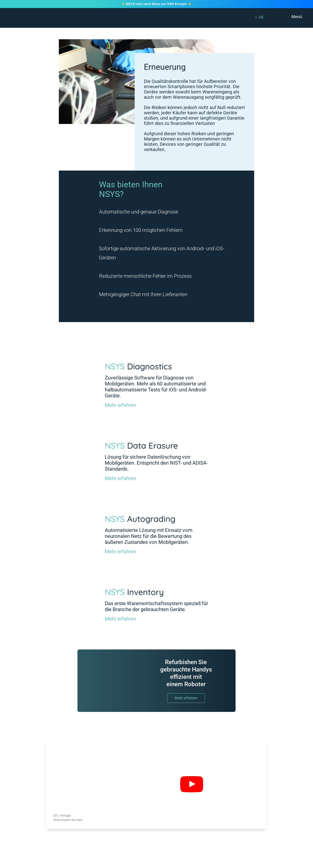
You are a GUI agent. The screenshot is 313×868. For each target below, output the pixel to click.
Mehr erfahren (121, 405)
